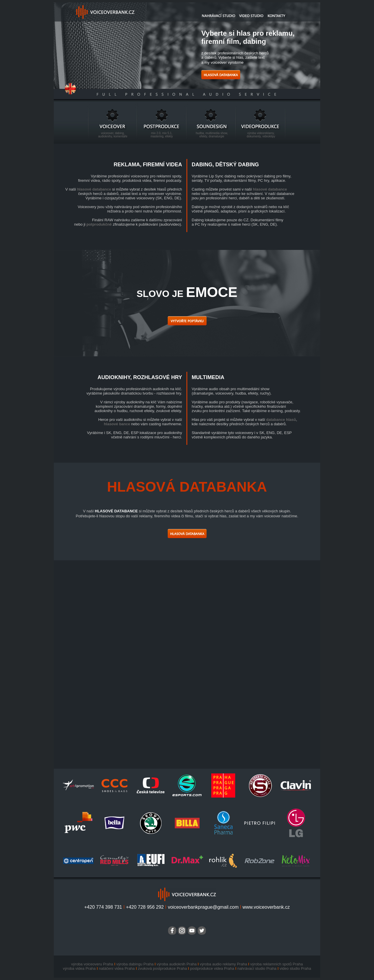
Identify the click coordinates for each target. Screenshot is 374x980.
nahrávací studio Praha (257, 968)
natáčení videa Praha (117, 968)
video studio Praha (295, 968)
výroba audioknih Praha (177, 964)
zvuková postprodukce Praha (162, 968)
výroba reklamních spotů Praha (277, 964)
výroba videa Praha (79, 968)
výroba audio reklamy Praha (224, 964)
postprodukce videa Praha (212, 968)
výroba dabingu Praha (135, 964)
